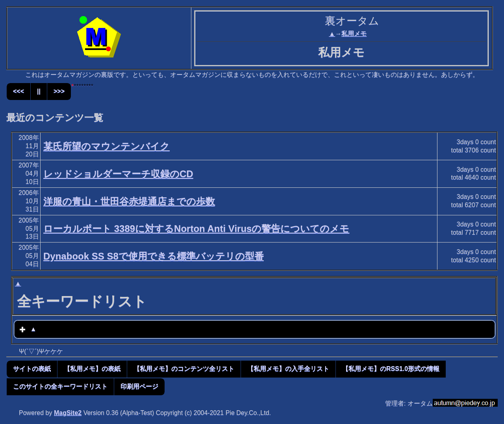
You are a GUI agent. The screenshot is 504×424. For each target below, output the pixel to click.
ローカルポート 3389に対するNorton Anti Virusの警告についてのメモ (196, 229)
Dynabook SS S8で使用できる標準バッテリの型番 (154, 256)
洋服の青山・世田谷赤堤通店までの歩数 (129, 201)
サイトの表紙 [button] (32, 369)
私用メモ (354, 34)
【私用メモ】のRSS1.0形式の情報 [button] (391, 369)
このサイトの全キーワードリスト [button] (60, 386)
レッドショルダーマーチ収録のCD (118, 174)
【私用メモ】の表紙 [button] (92, 369)
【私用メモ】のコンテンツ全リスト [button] (184, 369)
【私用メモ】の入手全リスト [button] (288, 369)
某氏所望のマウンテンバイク (107, 146)
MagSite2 (68, 413)
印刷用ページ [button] (139, 386)
